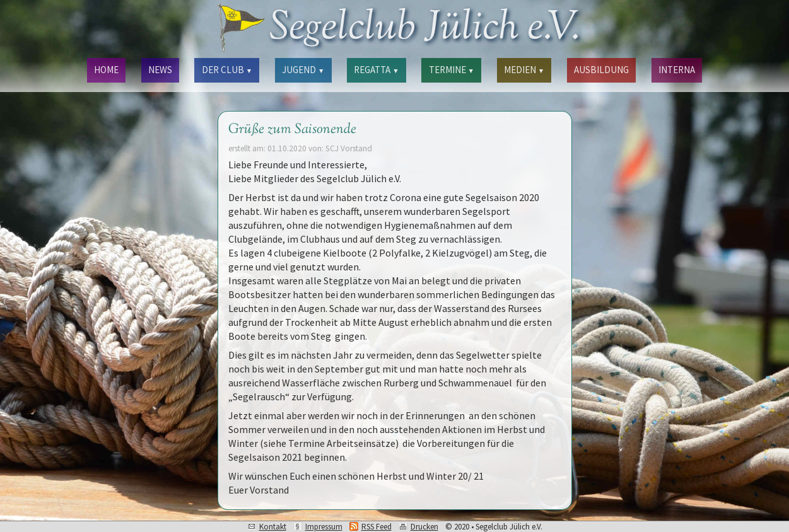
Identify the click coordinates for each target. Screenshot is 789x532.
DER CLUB (227, 70)
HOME (106, 70)
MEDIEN (524, 70)
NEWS (160, 70)
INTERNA (677, 70)
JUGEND (303, 70)
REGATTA (376, 70)
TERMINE (452, 70)
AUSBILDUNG (601, 70)
